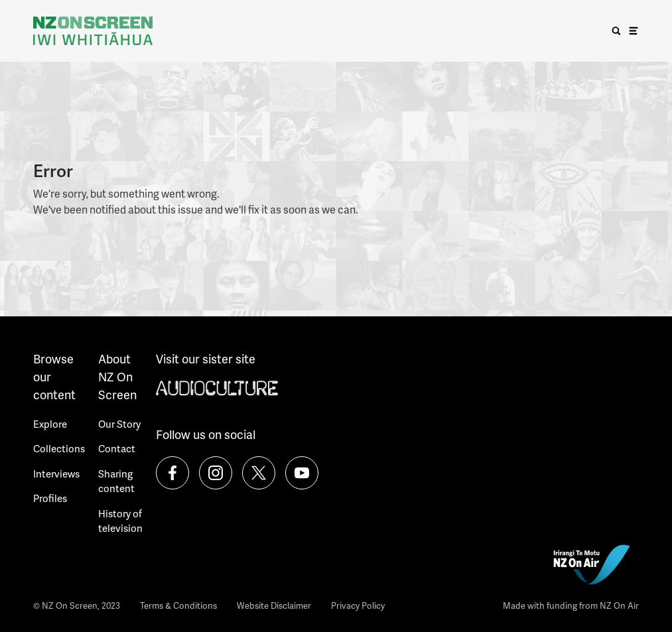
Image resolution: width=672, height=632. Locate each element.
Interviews (56, 474)
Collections (59, 448)
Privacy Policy (358, 605)
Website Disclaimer (274, 605)
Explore (50, 424)
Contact (117, 448)
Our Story (119, 424)
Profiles (50, 498)
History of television (120, 521)
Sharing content (116, 481)
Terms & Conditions (178, 605)
